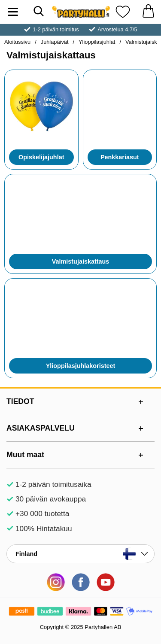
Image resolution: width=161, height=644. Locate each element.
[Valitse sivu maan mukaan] (80, 554)
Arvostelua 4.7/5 (117, 29)
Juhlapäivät (55, 42)
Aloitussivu (17, 42)
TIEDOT (20, 401)
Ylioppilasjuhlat (97, 42)
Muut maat (25, 455)
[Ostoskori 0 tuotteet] (148, 12)
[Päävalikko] (13, 12)
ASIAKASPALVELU (41, 428)
